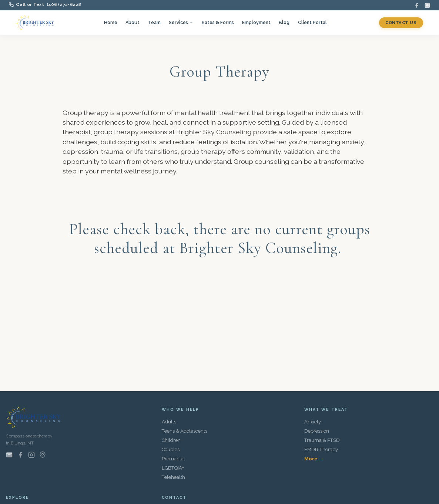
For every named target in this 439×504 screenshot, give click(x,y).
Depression (317, 431)
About (133, 22)
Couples (171, 449)
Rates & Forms (218, 22)
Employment (256, 22)
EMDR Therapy (321, 449)
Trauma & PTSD (322, 440)
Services (181, 22)
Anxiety (313, 422)
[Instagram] (427, 5)
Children (171, 440)
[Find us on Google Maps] (43, 455)
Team (154, 22)
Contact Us (401, 23)
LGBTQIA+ (173, 468)
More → (314, 459)
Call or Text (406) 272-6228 (45, 5)
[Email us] (9, 455)
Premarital (173, 459)
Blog (284, 22)
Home (111, 22)
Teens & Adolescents (185, 431)
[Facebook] (417, 5)
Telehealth (173, 477)
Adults (169, 422)
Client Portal (312, 22)
